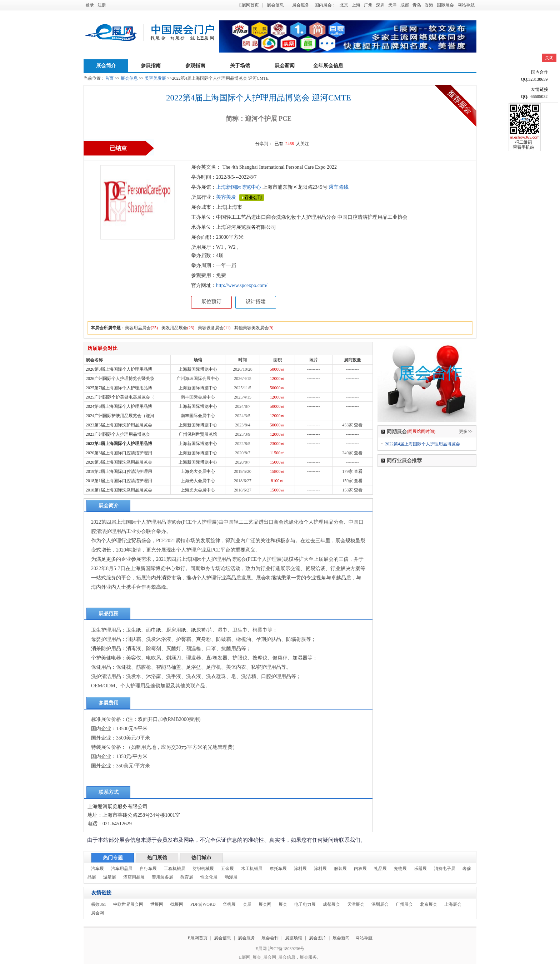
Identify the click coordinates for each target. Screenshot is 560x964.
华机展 (229, 904)
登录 (90, 5)
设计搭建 (256, 301)
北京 (344, 5)
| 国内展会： (324, 5)
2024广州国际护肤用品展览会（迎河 (120, 416)
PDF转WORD (203, 904)
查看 (358, 425)
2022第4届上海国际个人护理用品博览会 (422, 444)
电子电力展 (305, 904)
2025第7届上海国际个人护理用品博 (119, 388)
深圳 (380, 5)
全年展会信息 (328, 66)
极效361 (99, 904)
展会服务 (301, 5)
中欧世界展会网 (128, 904)
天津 (392, 5)
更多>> (466, 431)
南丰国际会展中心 (198, 397)
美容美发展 (155, 78)
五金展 (227, 869)
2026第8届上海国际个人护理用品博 (119, 369)
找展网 (177, 904)
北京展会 (429, 904)
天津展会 (356, 904)
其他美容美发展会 (251, 328)
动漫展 (231, 877)
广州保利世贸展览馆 (198, 434)
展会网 (265, 904)
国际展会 (445, 5)
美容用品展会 (138, 328)
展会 (283, 904)
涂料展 (300, 869)
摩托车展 (278, 869)
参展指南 (151, 66)
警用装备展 (162, 877)
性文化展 (209, 877)
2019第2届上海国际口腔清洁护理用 (119, 471)
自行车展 (148, 869)
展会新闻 (285, 66)
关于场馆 (240, 66)
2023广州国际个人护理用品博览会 (118, 434)
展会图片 (318, 938)
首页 (109, 78)
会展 (247, 904)
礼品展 (380, 869)
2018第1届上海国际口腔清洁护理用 (119, 481)
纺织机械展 (203, 869)
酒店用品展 (134, 877)
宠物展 (400, 869)
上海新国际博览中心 (239, 187)
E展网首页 (249, 5)
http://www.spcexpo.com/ (242, 285)
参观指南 (195, 66)
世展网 (157, 904)
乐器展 (420, 869)
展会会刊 (270, 938)
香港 (429, 5)
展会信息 (275, 5)
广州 (368, 5)
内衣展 (360, 869)
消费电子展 (445, 869)
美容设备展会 (211, 328)
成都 (405, 5)
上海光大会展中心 (198, 471)
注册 (102, 5)
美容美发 (226, 197)
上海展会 (453, 904)
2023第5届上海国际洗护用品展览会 (119, 425)
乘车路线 (338, 187)
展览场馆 (294, 938)
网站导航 (466, 5)
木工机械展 (252, 869)
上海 (356, 5)
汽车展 (97, 869)
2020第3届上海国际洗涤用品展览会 (119, 462)
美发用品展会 (174, 328)
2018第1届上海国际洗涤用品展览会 (119, 490)
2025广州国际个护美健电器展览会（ (120, 397)
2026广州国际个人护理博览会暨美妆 (120, 379)
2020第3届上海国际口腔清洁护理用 (119, 453)
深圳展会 (380, 904)
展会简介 (106, 66)
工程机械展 (175, 869)
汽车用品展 (122, 869)
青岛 (417, 5)
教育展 (187, 877)
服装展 (340, 869)
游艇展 (110, 877)
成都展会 (331, 904)
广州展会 (404, 904)
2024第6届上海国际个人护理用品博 (119, 406)
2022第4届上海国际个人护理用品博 (119, 444)
